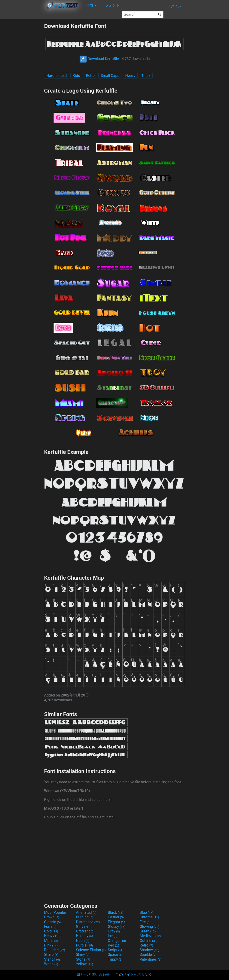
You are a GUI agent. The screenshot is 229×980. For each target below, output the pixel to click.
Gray (114, 931)
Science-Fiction (91, 950)
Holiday (84, 936)
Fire (145, 922)
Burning (85, 917)
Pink (51, 945)
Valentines (151, 959)
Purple (84, 945)
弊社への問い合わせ (93, 975)
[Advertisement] (22, 92)
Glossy (117, 927)
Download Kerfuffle (99, 59)
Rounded (55, 950)
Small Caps (110, 76)
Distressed (88, 922)
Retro (90, 76)
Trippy (115, 959)
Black (116, 912)
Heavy (130, 76)
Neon (83, 941)
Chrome (149, 917)
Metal (51, 941)
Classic (52, 922)
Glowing (149, 927)
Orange (117, 941)
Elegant (117, 922)
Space (115, 954)
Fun (50, 927)
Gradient (85, 931)
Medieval (150, 936)
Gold (51, 931)
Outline (149, 941)
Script (115, 950)
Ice (113, 936)
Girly (82, 927)
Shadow (149, 950)
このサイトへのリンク (134, 975)
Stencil (52, 959)
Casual (116, 917)
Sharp (51, 954)
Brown (52, 917)
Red (114, 945)
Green (148, 931)
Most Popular (55, 912)
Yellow (84, 964)
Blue (146, 912)
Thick (146, 76)
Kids (76, 76)
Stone (83, 959)
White (51, 964)
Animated (86, 912)
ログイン (174, 6)
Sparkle (148, 954)
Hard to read (57, 76)
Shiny (83, 954)
